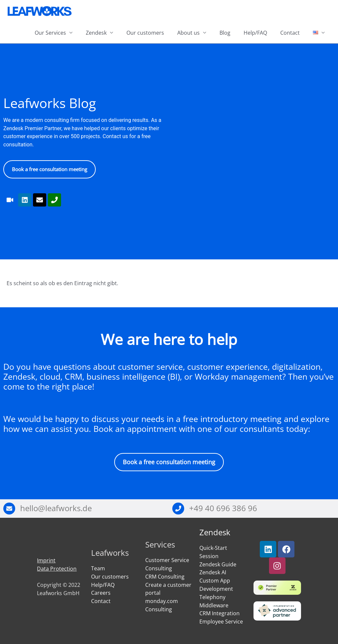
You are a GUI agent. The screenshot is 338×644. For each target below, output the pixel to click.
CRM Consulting (165, 577)
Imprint (46, 560)
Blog (225, 33)
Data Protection (57, 569)
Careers (101, 593)
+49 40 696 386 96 (223, 508)
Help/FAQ (255, 33)
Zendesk (96, 33)
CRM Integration (220, 614)
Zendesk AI (213, 573)
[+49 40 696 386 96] (178, 509)
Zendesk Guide (218, 564)
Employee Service (221, 622)
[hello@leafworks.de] (9, 509)
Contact (290, 33)
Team (98, 568)
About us (188, 33)
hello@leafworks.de (56, 508)
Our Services (50, 33)
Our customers (145, 33)
